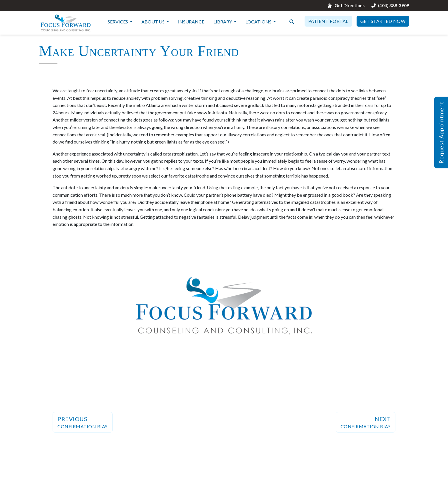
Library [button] (223, 22)
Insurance (191, 22)
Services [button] (118, 22)
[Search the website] (292, 21)
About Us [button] (153, 22)
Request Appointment (441, 133)
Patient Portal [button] (328, 21)
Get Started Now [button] (383, 21)
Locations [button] (259, 22)
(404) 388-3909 (390, 6)
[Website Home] (66, 23)
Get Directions (346, 6)
